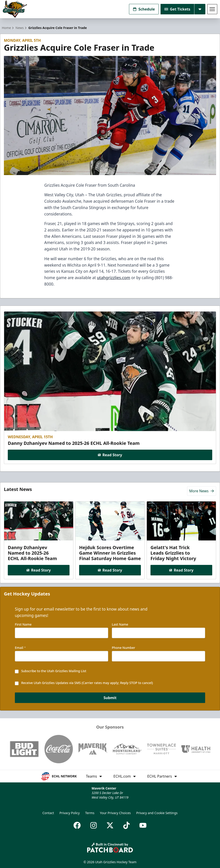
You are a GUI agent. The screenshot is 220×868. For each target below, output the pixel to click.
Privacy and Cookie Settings (157, 813)
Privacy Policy (70, 813)
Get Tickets (177, 9)
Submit (110, 698)
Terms (90, 813)
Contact (48, 813)
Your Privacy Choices (115, 813)
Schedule (144, 9)
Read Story (110, 455)
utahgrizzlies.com (114, 278)
